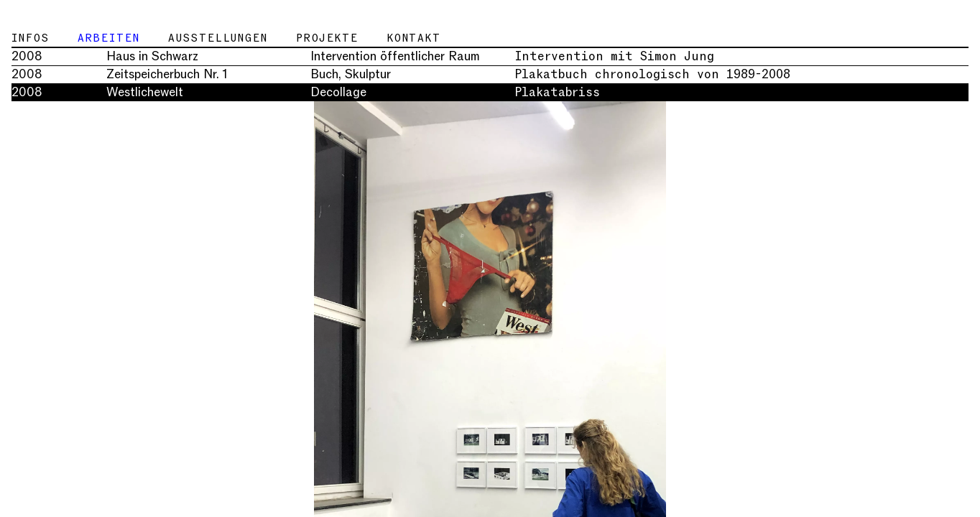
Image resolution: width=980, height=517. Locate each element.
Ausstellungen (218, 38)
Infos (30, 38)
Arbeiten (108, 38)
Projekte (328, 38)
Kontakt (414, 38)
